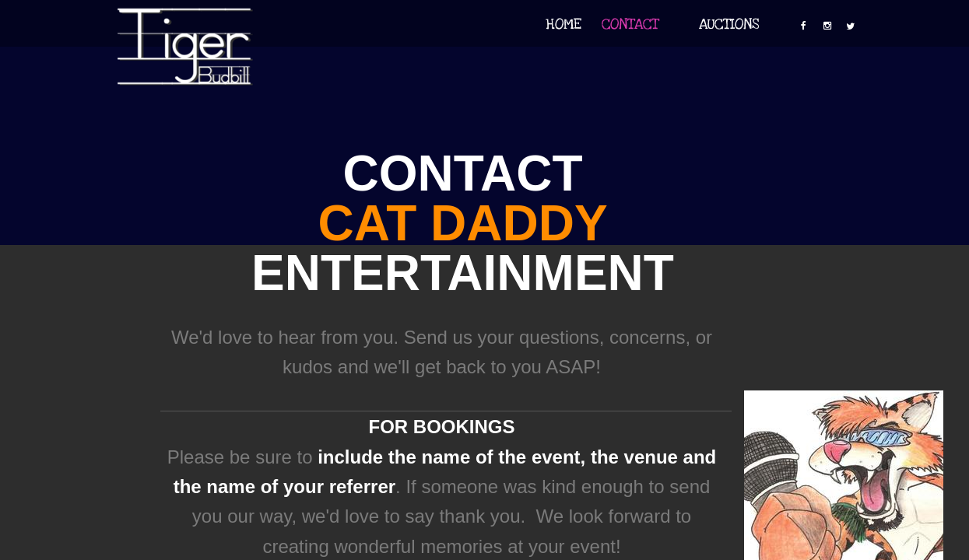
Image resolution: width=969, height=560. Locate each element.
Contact (630, 24)
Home (563, 24)
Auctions (729, 24)
